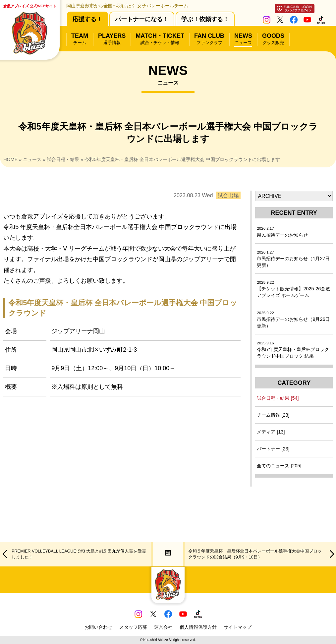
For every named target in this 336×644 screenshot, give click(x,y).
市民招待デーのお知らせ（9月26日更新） (293, 320)
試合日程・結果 (63, 159)
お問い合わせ (98, 627)
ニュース (32, 159)
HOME (10, 159)
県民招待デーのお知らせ (282, 232)
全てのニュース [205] (279, 466)
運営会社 (163, 627)
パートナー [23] (273, 449)
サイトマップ (238, 627)
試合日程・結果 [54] (278, 398)
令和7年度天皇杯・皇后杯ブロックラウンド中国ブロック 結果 (293, 350)
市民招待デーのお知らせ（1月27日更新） (293, 259)
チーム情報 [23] (273, 415)
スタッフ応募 (133, 627)
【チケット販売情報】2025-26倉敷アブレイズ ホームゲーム (293, 289)
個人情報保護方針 (198, 627)
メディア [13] (271, 432)
